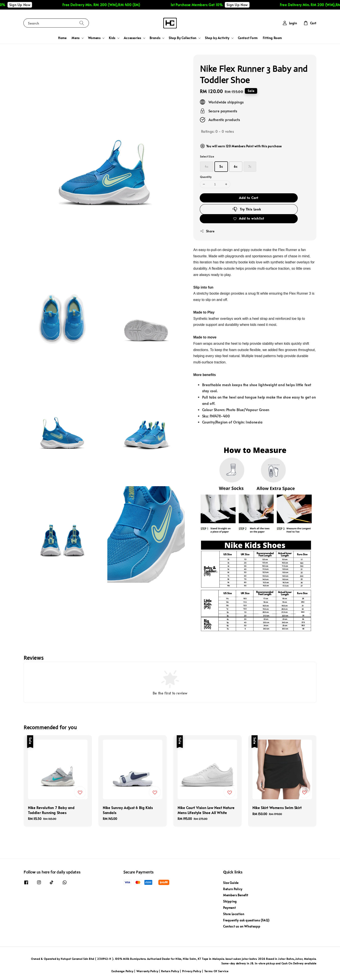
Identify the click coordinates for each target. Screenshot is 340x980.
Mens (75, 38)
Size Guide (231, 883)
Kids (112, 38)
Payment (229, 908)
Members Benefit (236, 895)
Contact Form (248, 38)
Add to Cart (249, 198)
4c (207, 167)
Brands (155, 38)
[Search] (82, 23)
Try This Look (247, 209)
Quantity (206, 177)
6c (236, 167)
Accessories (132, 38)
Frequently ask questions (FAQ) (246, 920)
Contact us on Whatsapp (242, 926)
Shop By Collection (183, 38)
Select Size (207, 156)
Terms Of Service (216, 971)
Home (62, 38)
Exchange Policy (122, 971)
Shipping (230, 901)
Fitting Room (272, 38)
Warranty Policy (147, 971)
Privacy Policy (192, 971)
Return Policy (233, 889)
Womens (94, 38)
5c (221, 167)
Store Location (234, 914)
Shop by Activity (217, 38)
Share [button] (207, 231)
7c (250, 167)
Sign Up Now (28, 5)
